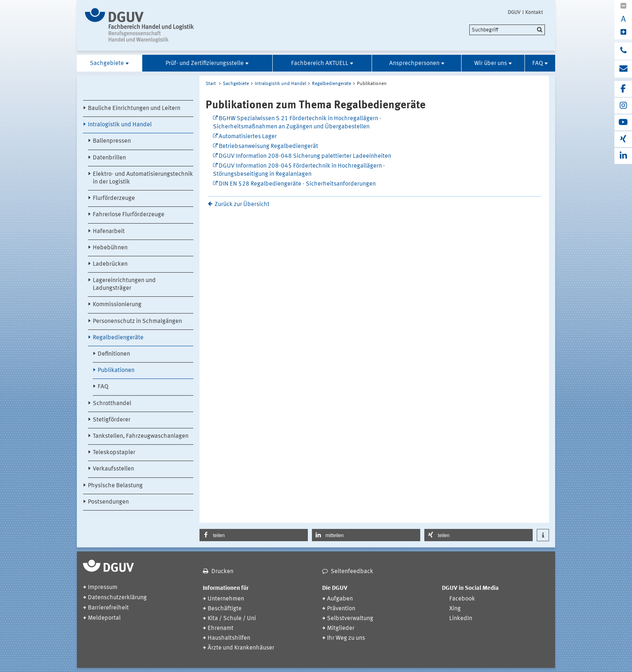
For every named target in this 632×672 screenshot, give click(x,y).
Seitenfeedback (352, 572)
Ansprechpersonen (414, 64)
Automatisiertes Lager (248, 137)
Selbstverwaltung (350, 619)
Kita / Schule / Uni (232, 619)
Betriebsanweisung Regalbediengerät (268, 147)
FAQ (538, 64)
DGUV (514, 12)
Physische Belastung (115, 486)
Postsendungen (108, 502)
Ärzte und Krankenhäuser (241, 648)
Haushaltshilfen (229, 638)
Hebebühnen (110, 248)
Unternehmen (226, 599)
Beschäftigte (225, 609)
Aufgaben (340, 599)
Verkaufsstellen (113, 469)
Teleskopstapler (114, 453)
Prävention (341, 609)
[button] (254, 535)
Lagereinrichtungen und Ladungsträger (124, 284)
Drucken (222, 572)
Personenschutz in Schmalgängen (137, 321)
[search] (507, 30)
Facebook (462, 599)
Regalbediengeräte (118, 338)
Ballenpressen (112, 141)
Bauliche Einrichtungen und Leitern (134, 109)
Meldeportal (104, 618)
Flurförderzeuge (114, 198)
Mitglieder (341, 628)
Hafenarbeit (109, 232)
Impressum (103, 588)
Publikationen (116, 371)
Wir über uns (491, 64)
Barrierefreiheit (108, 608)
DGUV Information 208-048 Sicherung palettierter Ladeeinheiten (305, 156)
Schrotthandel (112, 404)
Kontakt (534, 12)
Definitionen (114, 354)
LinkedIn (461, 619)
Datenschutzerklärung (117, 598)
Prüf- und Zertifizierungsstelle (205, 64)
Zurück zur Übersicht (242, 205)
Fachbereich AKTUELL (320, 64)
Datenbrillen (109, 158)
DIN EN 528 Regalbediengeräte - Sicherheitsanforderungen (297, 184)
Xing (455, 609)
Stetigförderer (112, 420)
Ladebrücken (110, 264)
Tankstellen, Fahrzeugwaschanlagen (141, 436)
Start (211, 84)
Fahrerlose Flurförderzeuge (129, 215)
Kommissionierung (117, 305)
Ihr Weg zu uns (346, 638)
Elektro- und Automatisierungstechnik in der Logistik (143, 178)
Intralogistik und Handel (120, 125)
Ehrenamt (221, 628)
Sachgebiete (107, 64)
